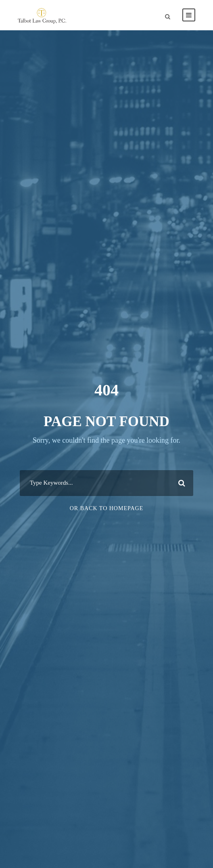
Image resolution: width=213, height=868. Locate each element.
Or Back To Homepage (107, 508)
